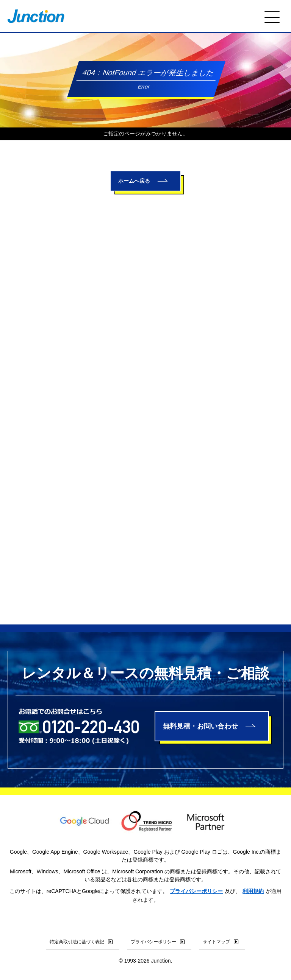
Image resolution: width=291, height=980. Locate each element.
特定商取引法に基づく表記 (83, 942)
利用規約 (253, 891)
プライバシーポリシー (196, 891)
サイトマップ (222, 942)
